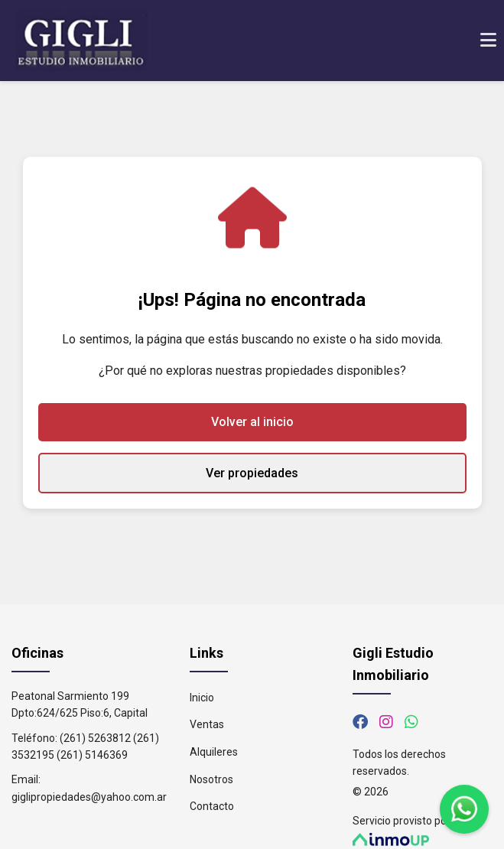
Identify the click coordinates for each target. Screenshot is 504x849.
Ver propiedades (252, 473)
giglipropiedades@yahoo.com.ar (89, 797)
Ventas (207, 724)
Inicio (202, 698)
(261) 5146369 (92, 755)
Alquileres (214, 752)
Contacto (212, 806)
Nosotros (211, 779)
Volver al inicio (252, 422)
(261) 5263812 (95, 738)
